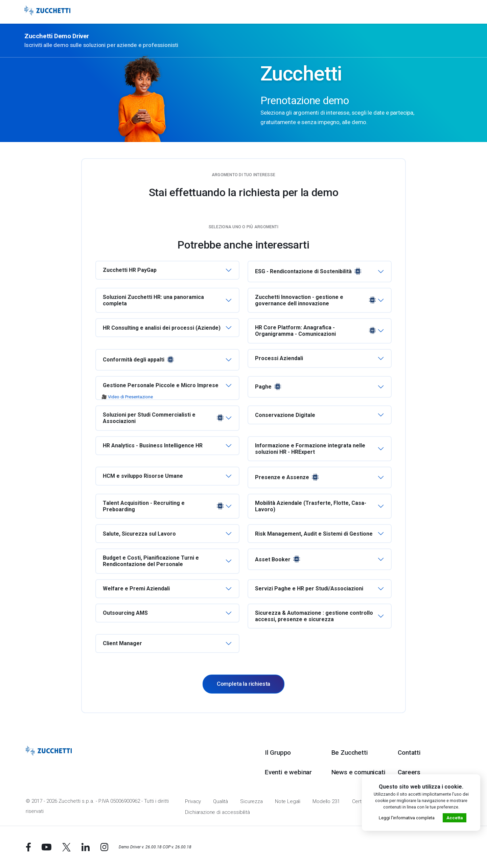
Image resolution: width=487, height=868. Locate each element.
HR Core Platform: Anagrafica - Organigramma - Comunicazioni (316, 331)
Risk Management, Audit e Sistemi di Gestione (314, 534)
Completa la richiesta (243, 684)
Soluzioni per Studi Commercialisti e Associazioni (164, 418)
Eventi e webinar (288, 772)
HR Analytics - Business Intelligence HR (153, 445)
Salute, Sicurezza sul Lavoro (139, 534)
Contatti (409, 753)
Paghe (269, 387)
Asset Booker (278, 559)
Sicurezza (251, 801)
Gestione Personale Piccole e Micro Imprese (161, 385)
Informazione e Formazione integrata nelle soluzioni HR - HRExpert (310, 449)
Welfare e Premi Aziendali (136, 589)
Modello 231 (326, 801)
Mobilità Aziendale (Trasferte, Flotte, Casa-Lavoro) (311, 506)
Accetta (455, 818)
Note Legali (288, 801)
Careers (409, 772)
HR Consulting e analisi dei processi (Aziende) (162, 328)
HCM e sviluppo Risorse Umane (143, 476)
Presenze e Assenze (288, 477)
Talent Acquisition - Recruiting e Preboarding (164, 506)
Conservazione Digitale (285, 415)
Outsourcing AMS (125, 613)
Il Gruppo (278, 753)
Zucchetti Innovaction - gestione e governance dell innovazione (316, 300)
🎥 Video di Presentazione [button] (127, 397)
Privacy (193, 801)
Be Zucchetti (350, 753)
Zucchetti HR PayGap (130, 270)
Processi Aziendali (279, 358)
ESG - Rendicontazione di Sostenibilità (309, 272)
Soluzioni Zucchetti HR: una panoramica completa (153, 300)
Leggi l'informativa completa (407, 818)
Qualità (221, 801)
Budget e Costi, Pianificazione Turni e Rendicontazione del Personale (151, 561)
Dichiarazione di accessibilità (217, 812)
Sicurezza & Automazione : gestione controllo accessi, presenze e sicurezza (314, 616)
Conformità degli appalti (139, 360)
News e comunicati (358, 772)
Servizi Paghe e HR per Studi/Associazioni (309, 589)
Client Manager (122, 643)
